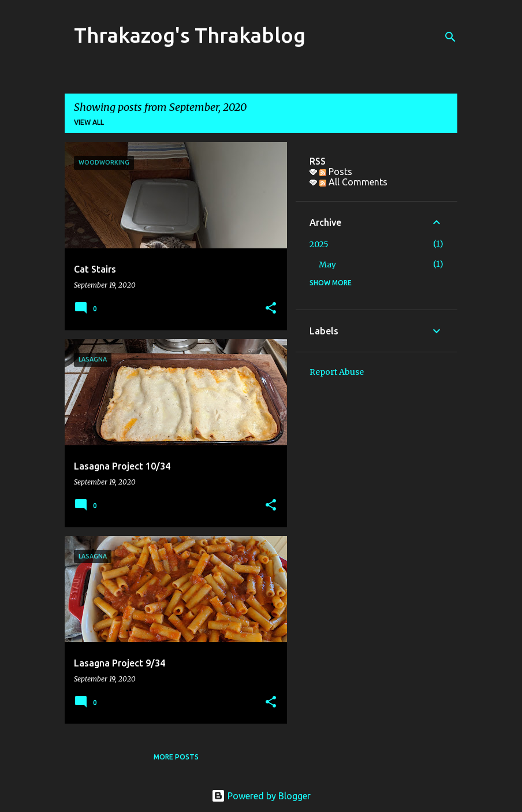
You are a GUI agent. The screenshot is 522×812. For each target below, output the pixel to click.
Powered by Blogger (261, 796)
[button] (271, 309)
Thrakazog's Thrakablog (190, 35)
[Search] (450, 37)
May (327, 265)
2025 (319, 244)
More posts (176, 757)
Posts (336, 172)
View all (89, 122)
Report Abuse (337, 372)
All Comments (353, 182)
